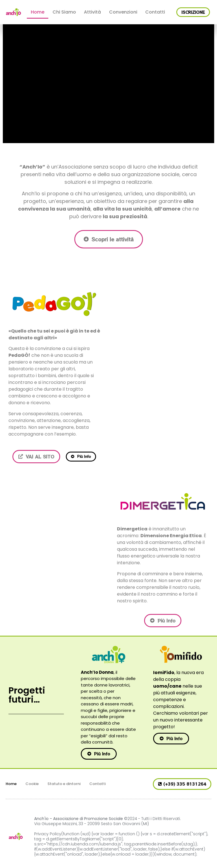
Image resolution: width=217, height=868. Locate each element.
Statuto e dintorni (64, 784)
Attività (92, 12)
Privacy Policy (48, 834)
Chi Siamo (64, 12)
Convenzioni (123, 12)
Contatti (155, 12)
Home (38, 12)
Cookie (32, 784)
